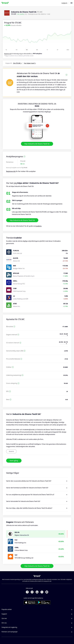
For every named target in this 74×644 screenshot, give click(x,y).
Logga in (64, 3)
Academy (38, 226)
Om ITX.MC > (18, 63)
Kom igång (14, 461)
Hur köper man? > (30, 63)
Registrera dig (11, 171)
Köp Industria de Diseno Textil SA (37, 144)
